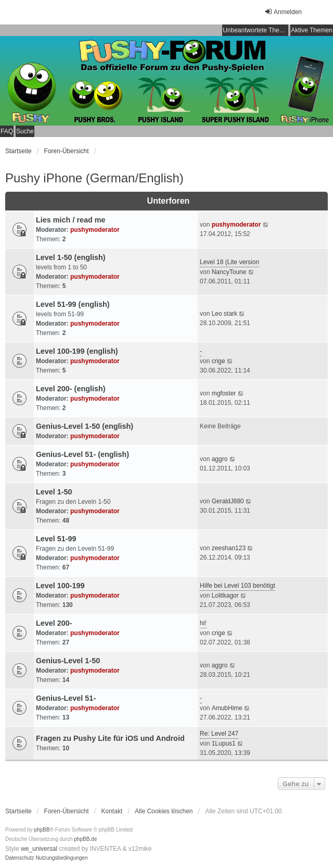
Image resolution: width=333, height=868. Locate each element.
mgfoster (224, 393)
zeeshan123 (229, 548)
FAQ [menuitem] (7, 131)
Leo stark (225, 314)
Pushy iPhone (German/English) (94, 178)
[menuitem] (20, 858)
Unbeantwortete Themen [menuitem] (255, 30)
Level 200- (54, 623)
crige (219, 361)
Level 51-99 (56, 539)
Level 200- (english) (71, 389)
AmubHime (227, 708)
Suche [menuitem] (25, 131)
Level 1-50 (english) (71, 257)
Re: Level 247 (219, 734)
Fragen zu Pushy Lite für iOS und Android (110, 738)
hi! (203, 623)
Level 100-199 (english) (77, 351)
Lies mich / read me (71, 220)
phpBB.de (85, 839)
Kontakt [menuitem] (112, 811)
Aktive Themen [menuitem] (312, 30)
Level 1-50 (54, 492)
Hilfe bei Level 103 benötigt (238, 586)
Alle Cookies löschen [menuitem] (164, 811)
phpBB (42, 830)
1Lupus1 (224, 743)
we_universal (39, 849)
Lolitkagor (225, 596)
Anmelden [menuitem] (283, 12)
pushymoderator (95, 230)
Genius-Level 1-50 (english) (85, 426)
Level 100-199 (60, 586)
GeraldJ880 (228, 501)
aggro (220, 459)
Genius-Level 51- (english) (82, 454)
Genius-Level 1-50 (68, 661)
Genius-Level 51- (66, 698)
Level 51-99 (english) (73, 304)
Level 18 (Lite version (229, 262)
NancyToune (229, 272)
